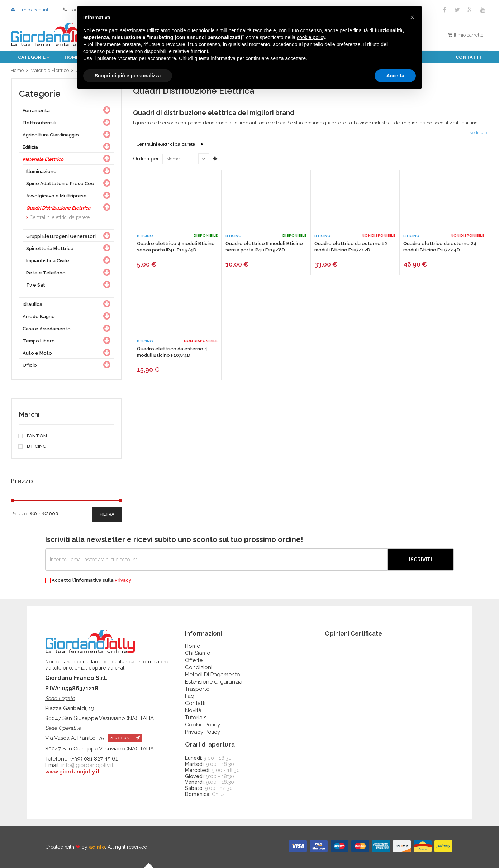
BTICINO (33, 446)
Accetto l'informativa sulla (88, 581)
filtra (107, 514)
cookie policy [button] (311, 37)
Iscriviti (420, 560)
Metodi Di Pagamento (213, 675)
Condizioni (199, 667)
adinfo (97, 847)
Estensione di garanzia (214, 682)
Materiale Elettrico (50, 70)
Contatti (468, 57)
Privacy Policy (203, 732)
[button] (412, 17)
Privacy (123, 580)
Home (17, 70)
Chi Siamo (198, 653)
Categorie (32, 57)
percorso (125, 738)
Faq (190, 696)
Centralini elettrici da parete (60, 217)
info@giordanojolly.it (87, 765)
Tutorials (196, 718)
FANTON (33, 436)
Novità (193, 710)
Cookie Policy (203, 725)
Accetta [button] (395, 76)
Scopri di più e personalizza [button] (128, 76)
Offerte (194, 660)
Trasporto (197, 689)
